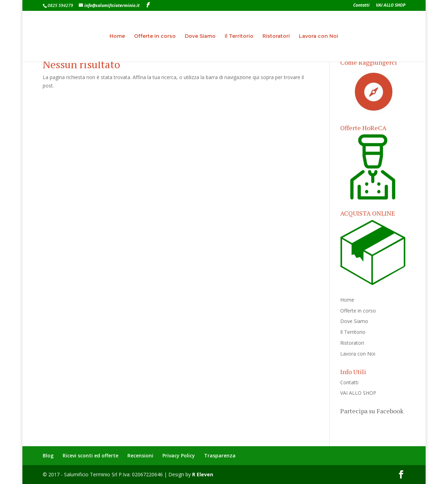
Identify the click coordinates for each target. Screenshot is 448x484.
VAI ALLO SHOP (391, 6)
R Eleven (203, 474)
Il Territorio (239, 36)
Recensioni (140, 455)
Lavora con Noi (318, 36)
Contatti (361, 6)
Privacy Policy (179, 455)
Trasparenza (220, 455)
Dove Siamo (200, 36)
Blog (48, 455)
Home (117, 36)
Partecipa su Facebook (372, 411)
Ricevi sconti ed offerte (90, 455)
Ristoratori (276, 36)
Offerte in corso (155, 36)
